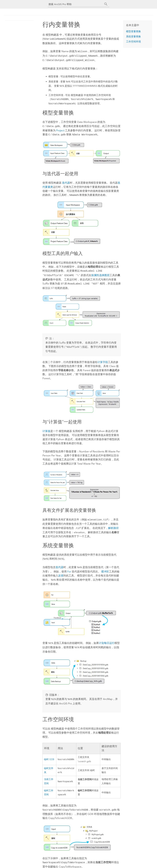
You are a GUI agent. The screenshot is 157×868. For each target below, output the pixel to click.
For (69, 567)
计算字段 (103, 359)
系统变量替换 (133, 37)
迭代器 (66, 181)
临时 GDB (49, 754)
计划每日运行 (107, 638)
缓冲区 (105, 567)
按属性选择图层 (100, 273)
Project (60, 129)
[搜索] (106, 4)
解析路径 (113, 524)
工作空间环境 (133, 42)
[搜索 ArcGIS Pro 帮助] (75, 4)
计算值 (46, 428)
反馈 (61, 571)
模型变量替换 (133, 31)
